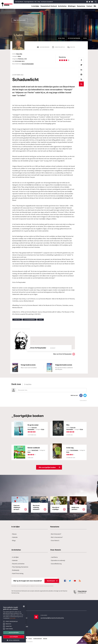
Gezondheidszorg (56, 564)
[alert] (14, 623)
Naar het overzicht (20, 20)
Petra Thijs (19, 54)
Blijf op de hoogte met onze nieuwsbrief (36, 581)
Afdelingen (72, 6)
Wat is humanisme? (56, 537)
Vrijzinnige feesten (29, 2)
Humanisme (81, 6)
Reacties (73, 47)
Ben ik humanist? (56, 534)
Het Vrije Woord (19, 2)
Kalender (15, 537)
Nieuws (14, 534)
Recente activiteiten (18, 564)
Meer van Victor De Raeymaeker (63, 354)
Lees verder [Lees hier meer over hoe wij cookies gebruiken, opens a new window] (13, 618)
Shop (39, 2)
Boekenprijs (15, 570)
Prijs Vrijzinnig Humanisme (20, 567)
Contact (89, 6)
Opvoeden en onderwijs (58, 560)
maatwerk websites (29, 642)
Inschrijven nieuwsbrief (47, 2)
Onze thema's (55, 541)
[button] (14, 640)
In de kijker (35, 6)
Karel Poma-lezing (17, 573)
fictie (19, 56)
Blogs (14, 541)
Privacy (30, 639)
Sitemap (45, 639)
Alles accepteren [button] (14, 633)
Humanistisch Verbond (49, 6)
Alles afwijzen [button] (14, 637)
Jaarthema (54, 557)
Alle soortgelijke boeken (47, 467)
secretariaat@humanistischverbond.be (52, 618)
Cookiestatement (38, 639)
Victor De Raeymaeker (28, 64)
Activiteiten (62, 6)
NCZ (36, 2)
